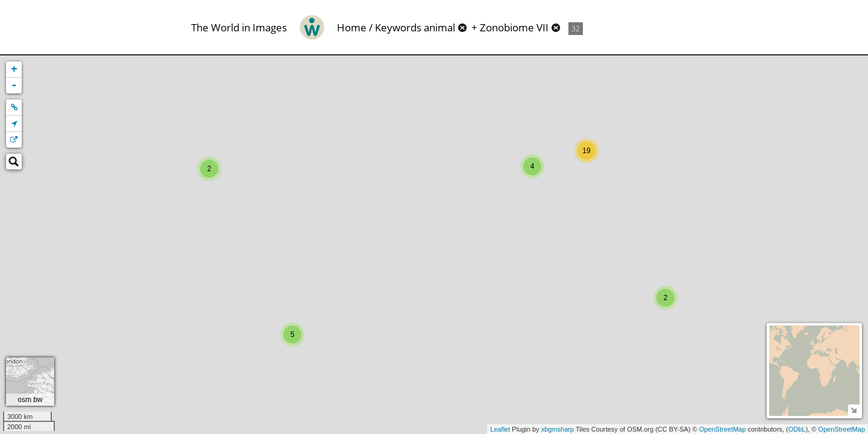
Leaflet (500, 429)
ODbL (797, 429)
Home (352, 27)
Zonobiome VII (514, 27)
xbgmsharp (558, 429)
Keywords (398, 27)
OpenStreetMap (723, 429)
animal (439, 27)
